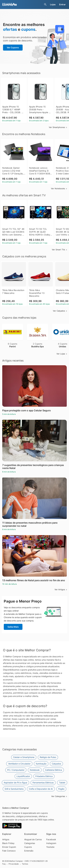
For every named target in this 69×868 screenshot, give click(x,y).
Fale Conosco (9, 851)
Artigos (6, 839)
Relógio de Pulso (48, 757)
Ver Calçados (60, 311)
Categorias (30, 843)
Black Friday (8, 843)
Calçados (56, 764)
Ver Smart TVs (60, 250)
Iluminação (41, 764)
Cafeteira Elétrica (53, 770)
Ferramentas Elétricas (43, 783)
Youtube (50, 847)
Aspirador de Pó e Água (15, 783)
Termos (25, 864)
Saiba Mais (13, 627)
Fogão (61, 789)
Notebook (35, 770)
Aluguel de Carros (33, 839)
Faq (4, 864)
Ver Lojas (62, 354)
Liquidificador (23, 776)
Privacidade (14, 864)
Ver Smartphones (58, 127)
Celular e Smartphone (24, 757)
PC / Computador (16, 770)
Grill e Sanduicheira (14, 789)
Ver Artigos (61, 589)
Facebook (51, 839)
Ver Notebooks (59, 188)
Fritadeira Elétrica (44, 776)
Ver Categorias (59, 796)
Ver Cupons (13, 47)
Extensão (29, 851)
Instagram (51, 843)
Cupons (28, 847)
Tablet (62, 783)
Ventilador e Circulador (19, 764)
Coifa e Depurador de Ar (41, 789)
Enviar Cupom (9, 847)
